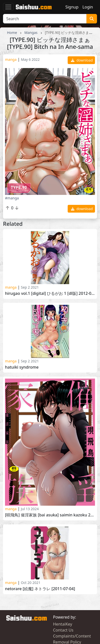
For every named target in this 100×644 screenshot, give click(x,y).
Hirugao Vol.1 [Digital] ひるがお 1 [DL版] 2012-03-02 (50, 293)
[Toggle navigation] (8, 7)
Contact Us (63, 630)
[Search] (45, 19)
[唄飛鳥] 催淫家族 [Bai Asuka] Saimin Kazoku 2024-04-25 (50, 515)
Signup (72, 7)
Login (88, 7)
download (82, 60)
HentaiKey (63, 624)
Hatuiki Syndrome (22, 367)
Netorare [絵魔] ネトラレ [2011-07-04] (40, 589)
